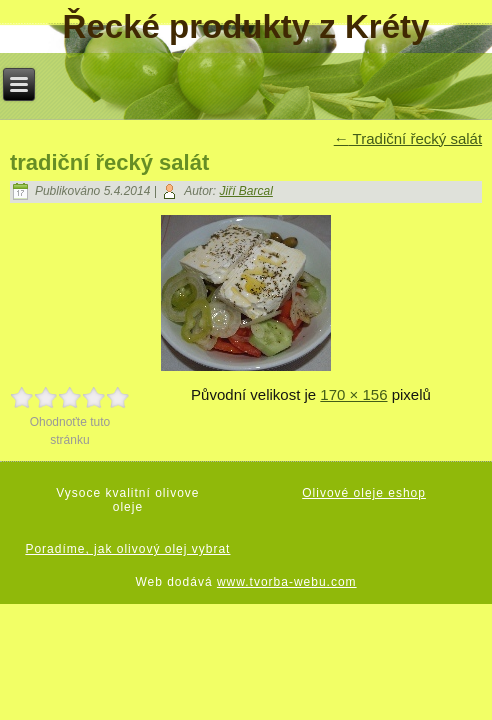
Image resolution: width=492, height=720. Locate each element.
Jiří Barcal (246, 191)
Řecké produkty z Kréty (246, 26)
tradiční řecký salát (109, 162)
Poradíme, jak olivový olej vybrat (127, 549)
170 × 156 (353, 394)
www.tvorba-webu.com (287, 582)
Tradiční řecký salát (408, 138)
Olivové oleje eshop (364, 493)
